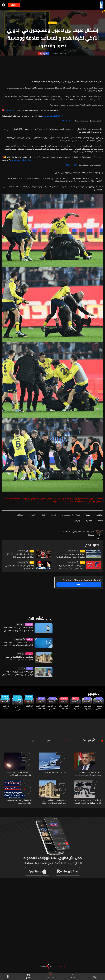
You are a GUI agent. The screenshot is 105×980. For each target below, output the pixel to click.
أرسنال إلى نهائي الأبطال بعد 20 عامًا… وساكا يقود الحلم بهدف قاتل (20, 556)
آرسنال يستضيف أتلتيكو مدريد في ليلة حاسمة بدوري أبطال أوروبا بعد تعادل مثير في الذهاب (71, 567)
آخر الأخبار (30, 639)
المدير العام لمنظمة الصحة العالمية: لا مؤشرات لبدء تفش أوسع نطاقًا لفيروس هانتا (63, 707)
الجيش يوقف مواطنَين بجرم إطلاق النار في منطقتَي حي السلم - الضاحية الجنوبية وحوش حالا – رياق (88, 802)
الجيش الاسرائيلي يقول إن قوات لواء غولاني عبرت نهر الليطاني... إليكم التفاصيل (18, 673)
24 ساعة (66, 741)
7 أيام (49, 741)
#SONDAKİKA (9, 110)
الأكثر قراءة (91, 740)
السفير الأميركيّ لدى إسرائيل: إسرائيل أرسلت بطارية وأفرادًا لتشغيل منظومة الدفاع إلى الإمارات (76, 707)
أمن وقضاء (29, 654)
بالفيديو (94, 694)
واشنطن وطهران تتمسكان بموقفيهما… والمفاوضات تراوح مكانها (17, 708)
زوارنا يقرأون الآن (40, 618)
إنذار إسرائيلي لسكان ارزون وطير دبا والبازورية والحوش (19, 802)
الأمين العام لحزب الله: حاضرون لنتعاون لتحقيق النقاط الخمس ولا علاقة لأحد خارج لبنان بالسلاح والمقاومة (40, 707)
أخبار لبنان (30, 669)
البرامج (28, 977)
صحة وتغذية (29, 625)
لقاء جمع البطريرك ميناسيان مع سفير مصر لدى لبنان (87, 707)
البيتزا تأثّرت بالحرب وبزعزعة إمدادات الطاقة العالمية (29, 707)
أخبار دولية (76, 699)
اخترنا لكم (92, 545)
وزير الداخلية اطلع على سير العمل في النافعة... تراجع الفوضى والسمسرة (52, 707)
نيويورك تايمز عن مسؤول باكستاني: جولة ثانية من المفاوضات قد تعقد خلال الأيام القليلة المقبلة (18, 644)
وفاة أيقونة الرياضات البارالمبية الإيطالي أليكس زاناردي (20, 567)
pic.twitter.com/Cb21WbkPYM (54, 116)
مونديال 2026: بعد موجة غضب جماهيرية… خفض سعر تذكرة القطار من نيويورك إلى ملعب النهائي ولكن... (70, 556)
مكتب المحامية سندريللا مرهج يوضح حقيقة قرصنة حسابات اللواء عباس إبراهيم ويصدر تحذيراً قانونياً (89, 774)
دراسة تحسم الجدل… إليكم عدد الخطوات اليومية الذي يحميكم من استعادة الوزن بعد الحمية (18, 629)
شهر (34, 741)
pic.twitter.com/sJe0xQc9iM (21, 160)
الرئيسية (94, 977)
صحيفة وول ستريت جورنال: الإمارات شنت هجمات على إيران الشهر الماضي (18, 774)
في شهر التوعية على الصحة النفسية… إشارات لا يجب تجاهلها (5, 707)
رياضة (83, 551)
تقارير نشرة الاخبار (29, 697)
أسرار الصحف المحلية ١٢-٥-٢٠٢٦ (54, 772)
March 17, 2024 (68, 121)
